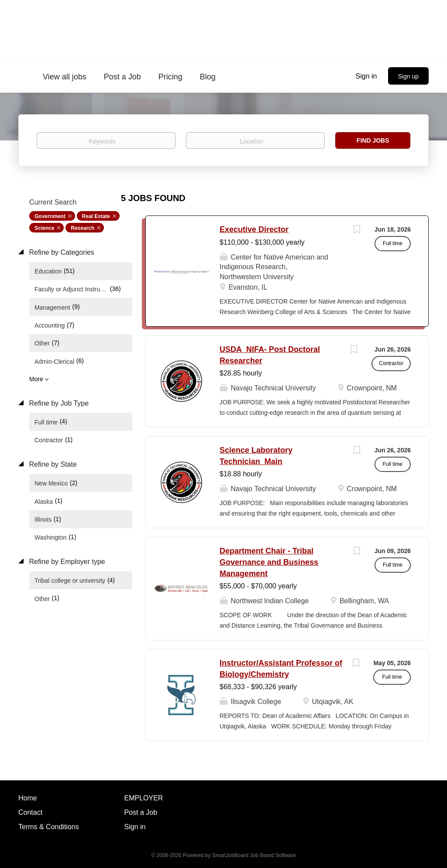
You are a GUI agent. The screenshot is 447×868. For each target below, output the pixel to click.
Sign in (366, 76)
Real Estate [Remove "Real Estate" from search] (96, 216)
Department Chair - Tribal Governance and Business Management (269, 562)
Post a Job (141, 812)
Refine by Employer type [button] (66, 562)
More (36, 379)
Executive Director (254, 229)
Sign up (408, 76)
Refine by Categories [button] (61, 252)
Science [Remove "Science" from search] (44, 228)
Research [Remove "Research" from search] (83, 228)
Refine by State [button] (52, 464)
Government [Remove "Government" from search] (50, 216)
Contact (30, 812)
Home (28, 798)
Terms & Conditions (49, 827)
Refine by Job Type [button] (58, 403)
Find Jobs (373, 140)
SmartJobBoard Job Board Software (254, 855)
